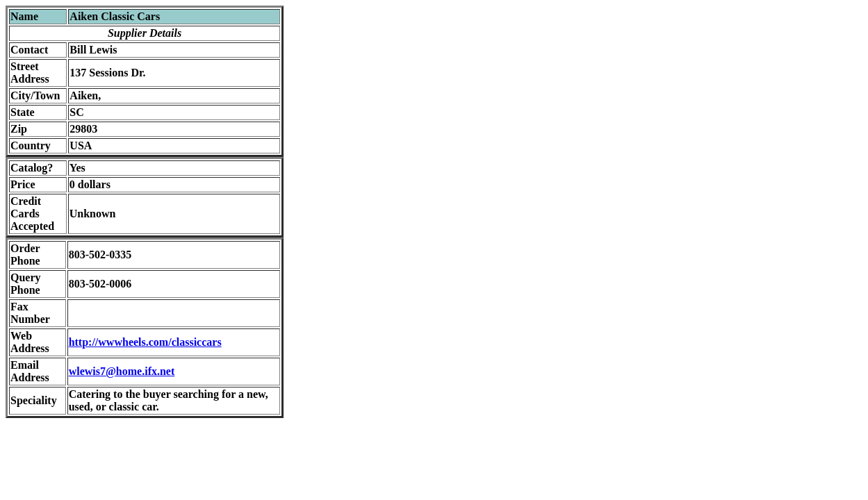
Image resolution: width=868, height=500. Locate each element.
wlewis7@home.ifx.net (122, 371)
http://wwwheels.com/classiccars (145, 342)
